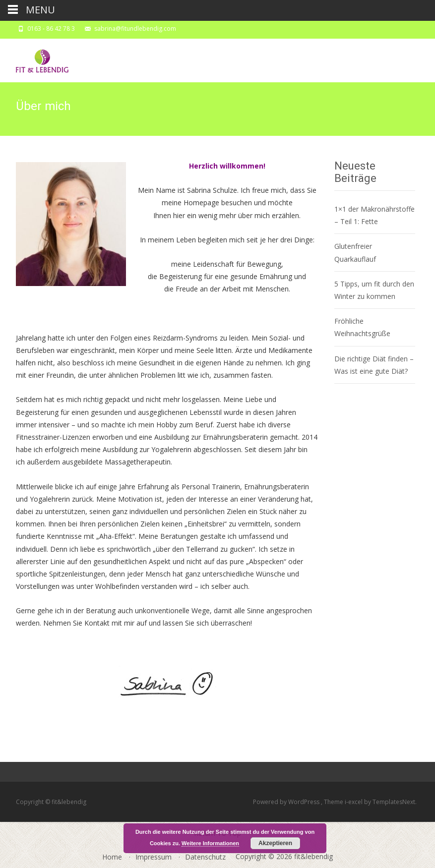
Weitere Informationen (210, 843)
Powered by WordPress (287, 802)
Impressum (154, 857)
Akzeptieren (275, 843)
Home (112, 857)
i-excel (354, 802)
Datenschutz (205, 857)
